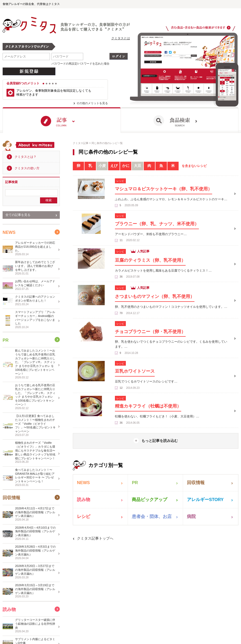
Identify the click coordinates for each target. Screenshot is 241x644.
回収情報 (196, 483)
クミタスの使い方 (27, 168)
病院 (191, 517)
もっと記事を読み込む (160, 441)
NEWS (83, 483)
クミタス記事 (81, 143)
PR (135, 483)
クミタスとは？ (25, 157)
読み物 (84, 500)
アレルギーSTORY (205, 500)
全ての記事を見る (18, 215)
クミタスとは (121, 38)
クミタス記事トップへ (95, 538)
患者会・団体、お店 (152, 517)
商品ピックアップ (149, 500)
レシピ (84, 517)
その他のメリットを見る (92, 103)
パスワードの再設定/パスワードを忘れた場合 (80, 64)
